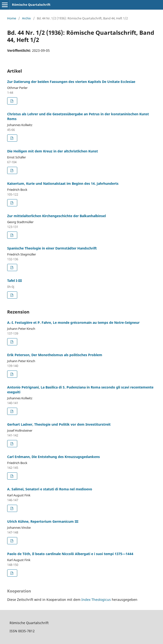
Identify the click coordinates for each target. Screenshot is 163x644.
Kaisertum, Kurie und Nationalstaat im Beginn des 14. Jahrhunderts (63, 183)
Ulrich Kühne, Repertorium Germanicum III (43, 521)
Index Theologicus (97, 600)
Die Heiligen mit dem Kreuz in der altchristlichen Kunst (53, 151)
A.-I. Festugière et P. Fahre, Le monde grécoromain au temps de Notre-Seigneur (73, 322)
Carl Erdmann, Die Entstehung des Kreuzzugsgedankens (53, 457)
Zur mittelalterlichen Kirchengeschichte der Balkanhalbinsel (56, 216)
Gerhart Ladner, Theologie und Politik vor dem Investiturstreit (59, 424)
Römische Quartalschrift (31, 5)
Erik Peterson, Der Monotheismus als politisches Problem (55, 355)
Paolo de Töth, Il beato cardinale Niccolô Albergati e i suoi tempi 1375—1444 (70, 554)
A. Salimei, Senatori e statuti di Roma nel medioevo (50, 489)
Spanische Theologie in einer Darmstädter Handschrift (52, 248)
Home (12, 18)
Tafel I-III (14, 281)
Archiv (26, 18)
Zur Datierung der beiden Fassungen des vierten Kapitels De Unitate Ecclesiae (71, 82)
